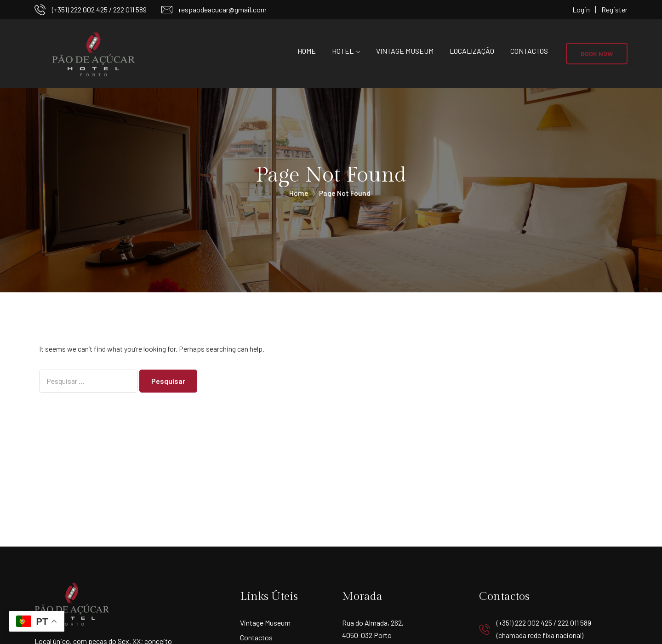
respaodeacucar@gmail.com (223, 9)
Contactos (529, 51)
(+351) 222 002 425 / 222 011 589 (99, 9)
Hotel (343, 51)
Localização (472, 51)
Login (581, 9)
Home (307, 51)
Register (614, 9)
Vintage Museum (405, 51)
